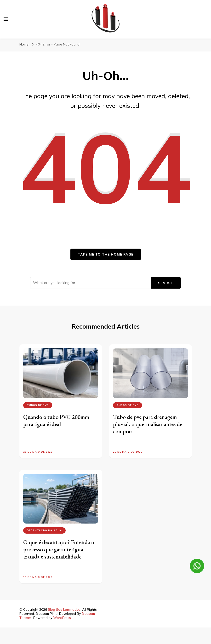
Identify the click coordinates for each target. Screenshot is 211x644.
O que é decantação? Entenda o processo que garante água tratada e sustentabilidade (59, 549)
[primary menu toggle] (6, 19)
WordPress (62, 618)
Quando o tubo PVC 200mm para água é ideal (56, 420)
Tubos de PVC (38, 405)
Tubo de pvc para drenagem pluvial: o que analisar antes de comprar (148, 424)
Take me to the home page (106, 254)
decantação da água (44, 530)
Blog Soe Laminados (64, 610)
